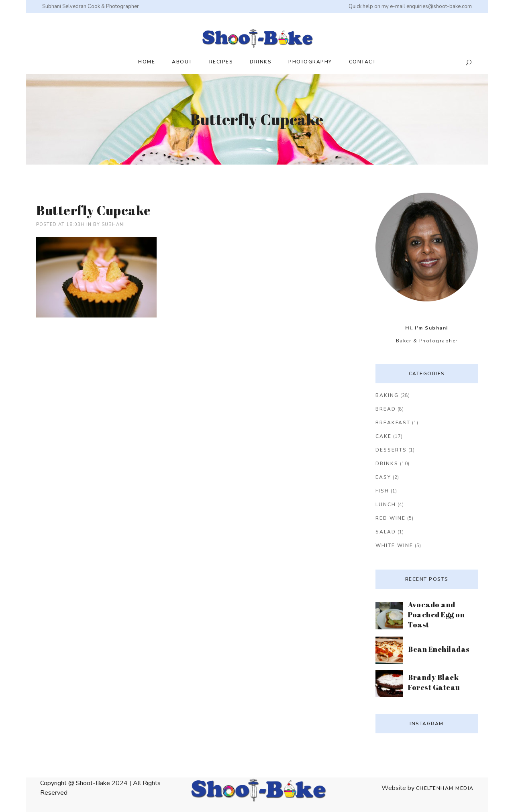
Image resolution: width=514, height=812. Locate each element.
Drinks (387, 464)
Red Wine (391, 518)
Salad (386, 532)
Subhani (113, 225)
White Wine (394, 545)
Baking (387, 395)
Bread (386, 409)
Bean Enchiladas (439, 649)
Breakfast (393, 423)
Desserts (391, 450)
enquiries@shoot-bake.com (439, 6)
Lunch (386, 505)
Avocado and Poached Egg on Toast (436, 615)
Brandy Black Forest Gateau (434, 682)
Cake (383, 436)
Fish (382, 491)
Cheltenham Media (445, 788)
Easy (383, 477)
